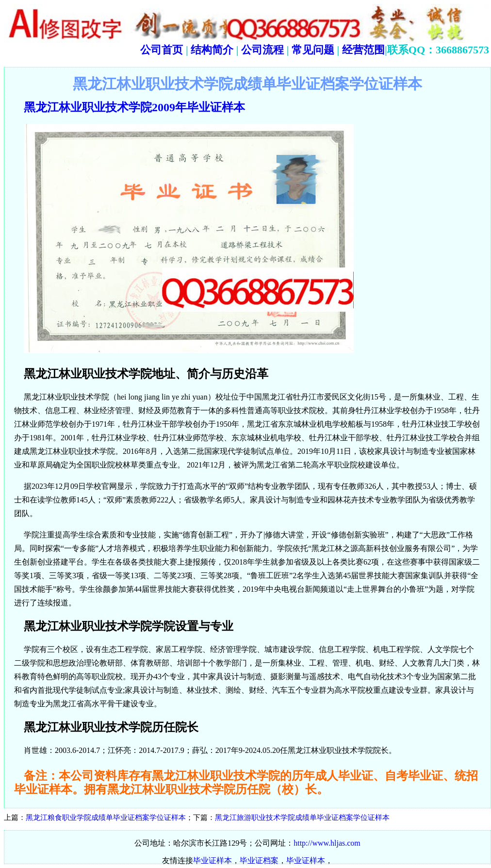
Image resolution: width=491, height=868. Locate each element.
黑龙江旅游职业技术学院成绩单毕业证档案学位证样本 (302, 818)
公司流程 (262, 50)
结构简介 (211, 50)
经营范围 (363, 50)
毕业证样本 (213, 860)
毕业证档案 (259, 860)
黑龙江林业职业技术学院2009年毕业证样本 (134, 107)
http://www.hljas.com (327, 843)
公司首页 (162, 50)
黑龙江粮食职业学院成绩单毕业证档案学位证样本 (106, 818)
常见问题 (313, 50)
